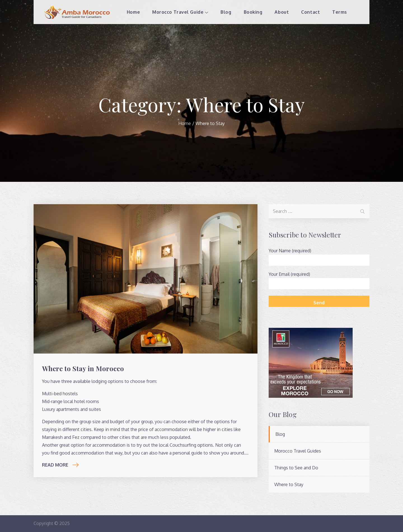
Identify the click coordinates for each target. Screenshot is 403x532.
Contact (311, 12)
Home (133, 12)
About (282, 12)
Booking (253, 12)
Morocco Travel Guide (180, 12)
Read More (60, 465)
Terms (340, 12)
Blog (226, 12)
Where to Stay (289, 484)
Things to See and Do (296, 468)
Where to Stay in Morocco (83, 368)
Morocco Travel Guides (298, 451)
